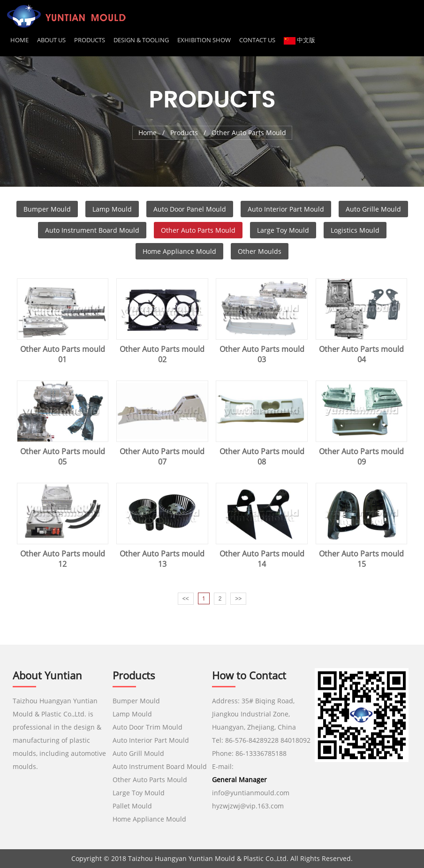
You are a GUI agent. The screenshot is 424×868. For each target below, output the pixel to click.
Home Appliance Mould (179, 251)
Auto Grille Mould (373, 209)
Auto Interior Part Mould (286, 209)
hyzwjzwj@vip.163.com (249, 806)
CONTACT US (257, 40)
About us (51, 40)
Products (90, 40)
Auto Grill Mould (138, 753)
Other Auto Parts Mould (198, 230)
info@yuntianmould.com (251, 793)
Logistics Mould (355, 230)
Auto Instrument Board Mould (92, 230)
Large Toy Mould (283, 230)
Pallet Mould (132, 806)
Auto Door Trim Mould (148, 727)
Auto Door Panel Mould (190, 209)
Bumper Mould (47, 209)
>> (238, 599)
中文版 (299, 40)
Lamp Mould (112, 209)
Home (19, 40)
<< (186, 599)
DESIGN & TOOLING (141, 40)
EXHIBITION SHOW (204, 40)
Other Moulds (260, 251)
